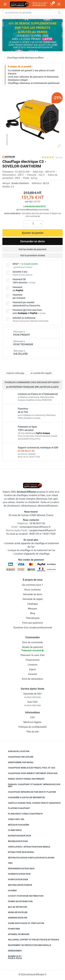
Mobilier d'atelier (15, 912)
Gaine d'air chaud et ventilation (24, 923)
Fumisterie (12, 929)
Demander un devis (32, 241)
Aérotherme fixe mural (18, 762)
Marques (32, 609)
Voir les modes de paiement (32, 249)
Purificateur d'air (16, 880)
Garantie (33, 674)
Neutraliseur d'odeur (18, 885)
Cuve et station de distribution (23, 896)
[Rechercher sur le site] (29, 13)
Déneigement (13, 951)
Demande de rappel (33, 599)
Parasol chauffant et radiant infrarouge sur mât (32, 785)
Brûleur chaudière (16, 825)
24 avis (59, 158)
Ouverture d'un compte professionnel (33, 628)
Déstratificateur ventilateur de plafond (29, 858)
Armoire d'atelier (15, 918)
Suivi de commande (32, 642)
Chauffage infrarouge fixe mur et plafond (30, 792)
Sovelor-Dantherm (20, 183)
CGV (33, 717)
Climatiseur (12, 830)
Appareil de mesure (16, 934)
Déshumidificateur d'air (19, 868)
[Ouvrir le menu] (5, 4)
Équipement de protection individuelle (27, 945)
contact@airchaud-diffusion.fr (35, 527)
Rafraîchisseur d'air (17, 836)
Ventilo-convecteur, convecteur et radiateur (32, 803)
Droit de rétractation (32, 679)
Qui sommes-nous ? (32, 585)
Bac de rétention (15, 907)
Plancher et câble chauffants (23, 814)
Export (32, 669)
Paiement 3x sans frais (33, 655)
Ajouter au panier (33, 233)
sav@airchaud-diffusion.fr (42, 530)
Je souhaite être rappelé (39, 373)
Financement (33, 660)
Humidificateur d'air (17, 874)
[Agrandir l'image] (59, 146)
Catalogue (33, 604)
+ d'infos (31, 283)
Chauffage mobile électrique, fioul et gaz (29, 768)
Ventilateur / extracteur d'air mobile (27, 847)
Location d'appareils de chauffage (32, 554)
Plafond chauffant (17, 808)
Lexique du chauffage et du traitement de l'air (32, 550)
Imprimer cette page (14, 373)
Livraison (32, 665)
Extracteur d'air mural (19, 852)
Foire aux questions (33, 623)
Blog (33, 613)
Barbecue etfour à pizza (13, 957)
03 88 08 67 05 (26, 451)
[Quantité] (33, 224)
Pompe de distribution (18, 901)
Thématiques (33, 618)
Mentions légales (32, 722)
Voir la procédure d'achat (33, 255)
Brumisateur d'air (16, 841)
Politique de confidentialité (32, 727)
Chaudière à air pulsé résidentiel (24, 798)
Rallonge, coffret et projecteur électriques (31, 940)
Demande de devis (33, 594)
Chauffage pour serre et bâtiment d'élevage (30, 773)
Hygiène (10, 890)
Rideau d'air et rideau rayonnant (24, 779)
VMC (8, 863)
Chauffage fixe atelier (18, 757)
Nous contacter (33, 590)
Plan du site (33, 732)
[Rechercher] (59, 13)
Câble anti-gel (14, 819)
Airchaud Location (16, 751)
